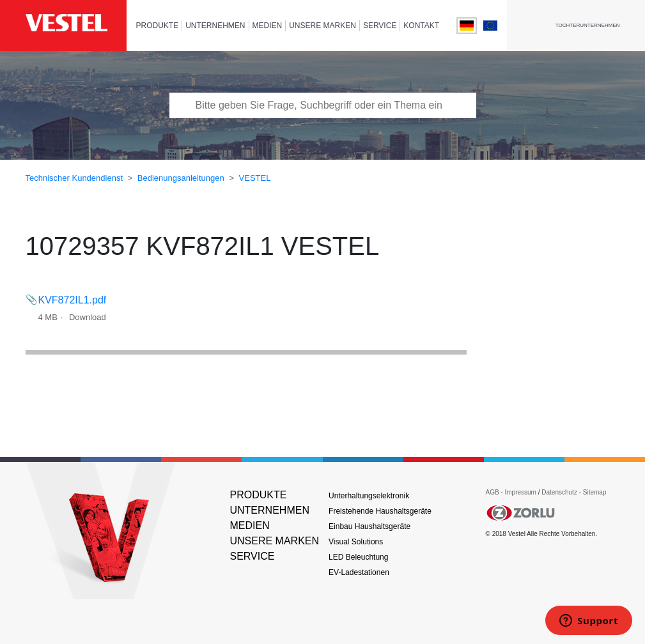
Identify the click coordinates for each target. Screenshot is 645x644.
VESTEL (255, 178)
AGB (492, 492)
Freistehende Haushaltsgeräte (380, 511)
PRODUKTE (158, 26)
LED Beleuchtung (358, 557)
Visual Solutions (356, 542)
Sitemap (595, 492)
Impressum (522, 492)
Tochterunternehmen (588, 25)
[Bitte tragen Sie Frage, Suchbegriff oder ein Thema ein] (323, 105)
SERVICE (380, 26)
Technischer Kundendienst (74, 178)
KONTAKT (421, 26)
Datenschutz (559, 492)
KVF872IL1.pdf (73, 300)
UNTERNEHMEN (215, 26)
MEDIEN (268, 26)
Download (88, 317)
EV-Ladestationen (359, 572)
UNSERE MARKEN (322, 26)
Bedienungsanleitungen (181, 178)
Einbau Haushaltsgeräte (369, 526)
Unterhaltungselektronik (369, 496)
